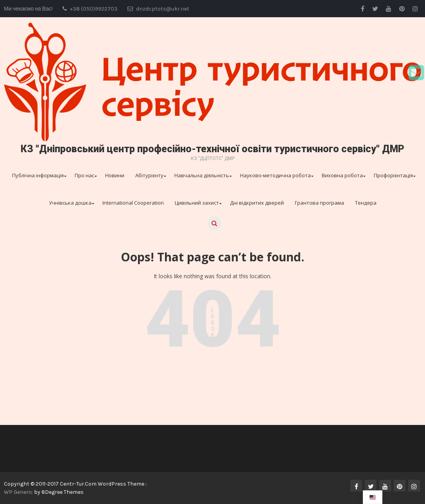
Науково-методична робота (275, 175)
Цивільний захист (197, 203)
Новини (115, 175)
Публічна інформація (38, 175)
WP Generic (19, 492)
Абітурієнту (149, 175)
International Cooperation (133, 203)
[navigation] (373, 497)
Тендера (366, 203)
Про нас (84, 175)
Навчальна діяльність (202, 175)
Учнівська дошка (70, 203)
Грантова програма (319, 203)
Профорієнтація (393, 175)
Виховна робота (342, 175)
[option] (373, 497)
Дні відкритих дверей (257, 203)
